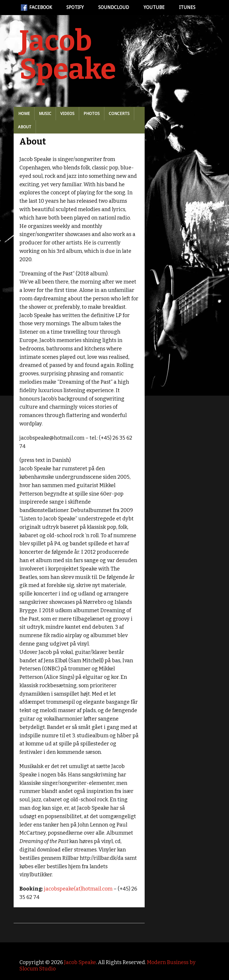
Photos (92, 114)
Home (24, 114)
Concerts (119, 114)
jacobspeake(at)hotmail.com (78, 889)
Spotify (75, 7)
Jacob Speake (68, 55)
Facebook (36, 8)
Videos (67, 114)
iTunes (187, 7)
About (25, 127)
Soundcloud (114, 7)
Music (45, 114)
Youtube (154, 7)
